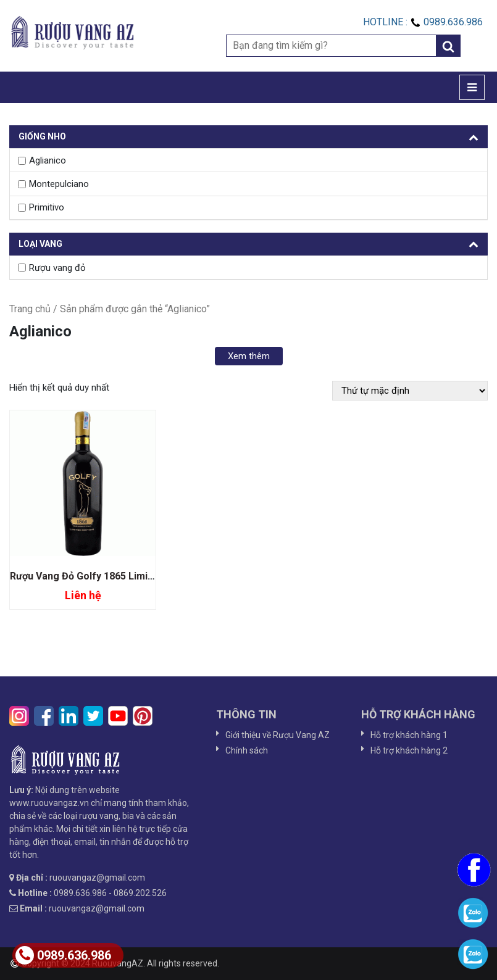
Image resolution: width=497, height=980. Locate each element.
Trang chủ (30, 309)
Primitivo (47, 207)
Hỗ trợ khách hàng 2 (409, 750)
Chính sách (247, 750)
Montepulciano (59, 184)
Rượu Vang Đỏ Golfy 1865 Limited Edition (103, 576)
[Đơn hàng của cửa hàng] (410, 391)
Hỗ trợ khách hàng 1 (409, 735)
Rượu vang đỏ (57, 268)
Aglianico (48, 160)
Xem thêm (249, 356)
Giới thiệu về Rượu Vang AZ (278, 735)
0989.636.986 (63, 955)
